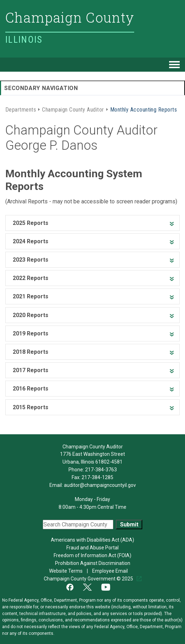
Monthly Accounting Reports (144, 109)
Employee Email (111, 571)
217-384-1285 (97, 477)
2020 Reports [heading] (31, 315)
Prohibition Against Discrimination (93, 563)
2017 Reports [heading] (31, 370)
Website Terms (66, 571)
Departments (21, 109)
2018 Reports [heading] (31, 352)
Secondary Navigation (41, 88)
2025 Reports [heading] (31, 223)
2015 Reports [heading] (31, 407)
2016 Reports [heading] (31, 389)
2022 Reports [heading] (31, 278)
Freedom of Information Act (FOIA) (92, 555)
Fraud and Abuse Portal (92, 548)
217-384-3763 (101, 470)
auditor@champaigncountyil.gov (100, 485)
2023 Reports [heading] (31, 260)
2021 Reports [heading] (31, 296)
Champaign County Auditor (73, 109)
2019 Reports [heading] (31, 333)
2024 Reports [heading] (31, 241)
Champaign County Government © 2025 (89, 579)
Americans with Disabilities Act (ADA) (92, 540)
